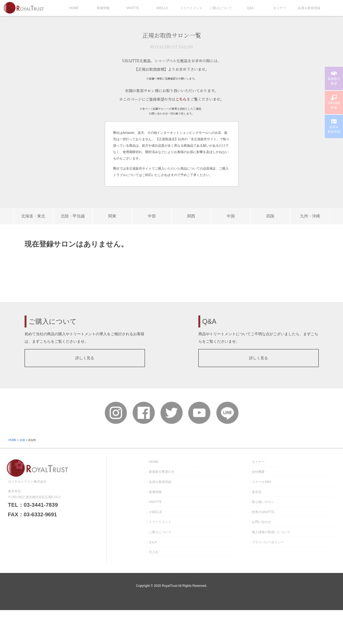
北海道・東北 (33, 216)
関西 (191, 216)
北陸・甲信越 (73, 216)
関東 (112, 216)
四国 (270, 216)
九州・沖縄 (310, 216)
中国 (231, 216)
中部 (152, 216)
